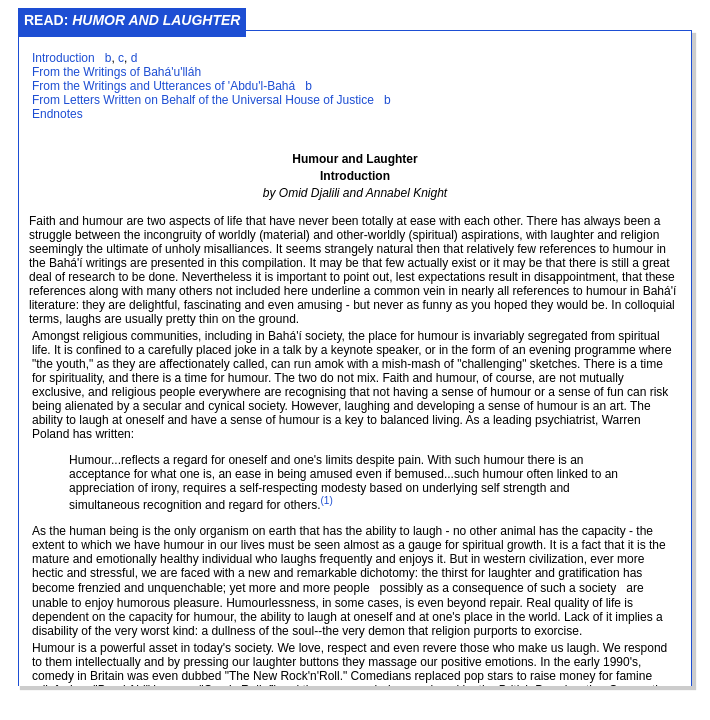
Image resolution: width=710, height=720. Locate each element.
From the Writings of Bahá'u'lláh (116, 72)
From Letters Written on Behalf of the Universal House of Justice (203, 100)
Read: (132, 20)
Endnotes (57, 114)
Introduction (63, 58)
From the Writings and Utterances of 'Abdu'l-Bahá (163, 86)
